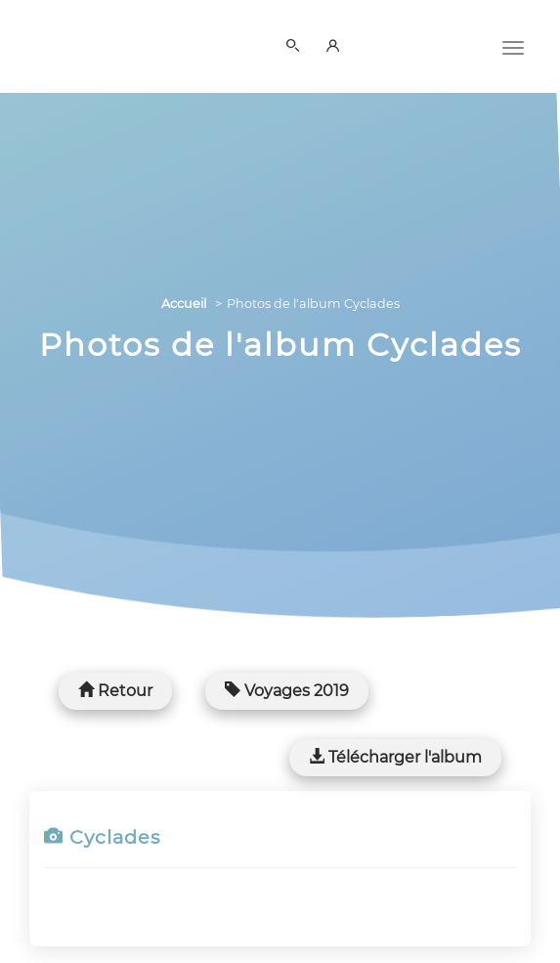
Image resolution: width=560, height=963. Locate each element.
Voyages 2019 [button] (287, 691)
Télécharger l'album (395, 757)
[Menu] (513, 46)
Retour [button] (115, 691)
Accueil (184, 304)
